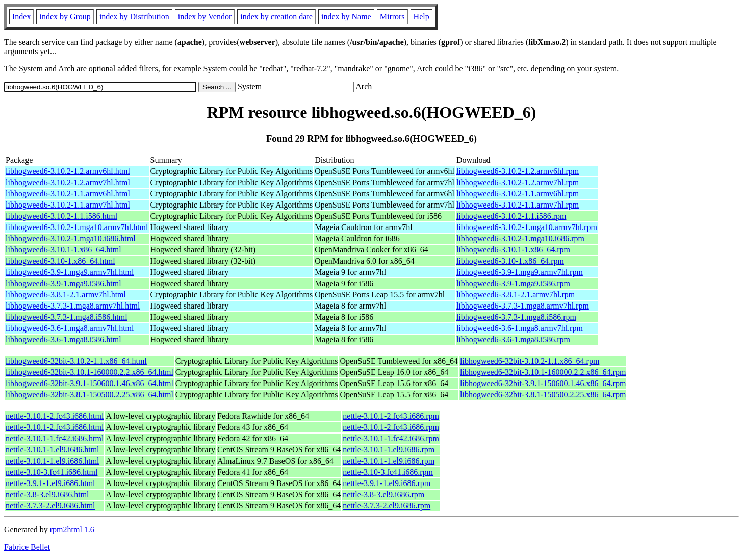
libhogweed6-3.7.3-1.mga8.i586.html (67, 317)
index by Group (65, 17)
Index (21, 17)
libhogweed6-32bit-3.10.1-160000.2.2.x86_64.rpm (543, 372)
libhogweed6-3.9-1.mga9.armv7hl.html (70, 272)
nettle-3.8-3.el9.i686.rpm (383, 494)
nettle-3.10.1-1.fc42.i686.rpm (391, 438)
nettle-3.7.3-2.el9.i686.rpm (387, 506)
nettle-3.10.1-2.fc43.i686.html (55, 416)
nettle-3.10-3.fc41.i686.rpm (388, 472)
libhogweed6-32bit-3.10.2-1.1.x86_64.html (76, 361)
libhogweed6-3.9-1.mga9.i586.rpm (513, 283)
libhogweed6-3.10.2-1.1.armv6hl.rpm (518, 194)
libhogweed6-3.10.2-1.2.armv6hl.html (68, 171)
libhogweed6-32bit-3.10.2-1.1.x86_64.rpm (530, 361)
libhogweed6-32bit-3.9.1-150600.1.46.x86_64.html (89, 383)
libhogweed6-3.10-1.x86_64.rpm (510, 261)
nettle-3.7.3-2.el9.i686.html (50, 506)
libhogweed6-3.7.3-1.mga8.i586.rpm (516, 317)
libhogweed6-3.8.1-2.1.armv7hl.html (66, 295)
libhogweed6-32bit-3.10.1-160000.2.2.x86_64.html (89, 372)
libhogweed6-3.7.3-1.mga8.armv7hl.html (73, 306)
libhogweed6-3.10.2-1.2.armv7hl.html (68, 182)
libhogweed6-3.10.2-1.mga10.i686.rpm (520, 238)
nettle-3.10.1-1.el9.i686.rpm (389, 450)
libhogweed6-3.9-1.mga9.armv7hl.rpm (520, 272)
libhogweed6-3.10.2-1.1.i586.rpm (511, 216)
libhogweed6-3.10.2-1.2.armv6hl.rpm (518, 171)
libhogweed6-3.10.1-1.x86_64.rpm (513, 250)
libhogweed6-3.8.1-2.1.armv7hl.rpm (516, 295)
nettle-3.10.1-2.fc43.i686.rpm (391, 416)
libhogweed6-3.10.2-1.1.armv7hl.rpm (518, 205)
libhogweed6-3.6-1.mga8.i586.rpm (513, 339)
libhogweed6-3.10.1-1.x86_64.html (63, 250)
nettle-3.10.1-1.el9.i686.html (53, 450)
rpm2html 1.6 (72, 530)
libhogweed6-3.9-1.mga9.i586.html (63, 283)
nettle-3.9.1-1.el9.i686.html (50, 483)
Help (421, 17)
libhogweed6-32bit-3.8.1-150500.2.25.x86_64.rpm (543, 394)
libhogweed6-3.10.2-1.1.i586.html (61, 216)
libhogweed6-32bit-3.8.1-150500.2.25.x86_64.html (89, 394)
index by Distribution (134, 17)
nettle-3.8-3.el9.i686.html (47, 494)
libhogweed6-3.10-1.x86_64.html (60, 261)
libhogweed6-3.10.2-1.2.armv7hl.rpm (518, 182)
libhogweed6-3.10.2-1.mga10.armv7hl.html (77, 227)
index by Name (346, 17)
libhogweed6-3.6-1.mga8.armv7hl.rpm (520, 328)
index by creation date (276, 17)
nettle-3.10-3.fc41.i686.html (52, 472)
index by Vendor (205, 17)
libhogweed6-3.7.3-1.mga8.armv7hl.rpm (523, 306)
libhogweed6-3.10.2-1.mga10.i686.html (71, 238)
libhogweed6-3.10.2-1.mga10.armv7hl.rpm (527, 227)
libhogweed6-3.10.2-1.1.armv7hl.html (68, 205)
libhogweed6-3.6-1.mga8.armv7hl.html (70, 328)
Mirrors (392, 17)
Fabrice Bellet (27, 547)
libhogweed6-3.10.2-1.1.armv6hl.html (68, 194)
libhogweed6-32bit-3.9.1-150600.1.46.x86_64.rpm (543, 383)
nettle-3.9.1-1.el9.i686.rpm (387, 483)
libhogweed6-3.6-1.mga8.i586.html (63, 339)
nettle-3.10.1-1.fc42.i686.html (55, 438)
